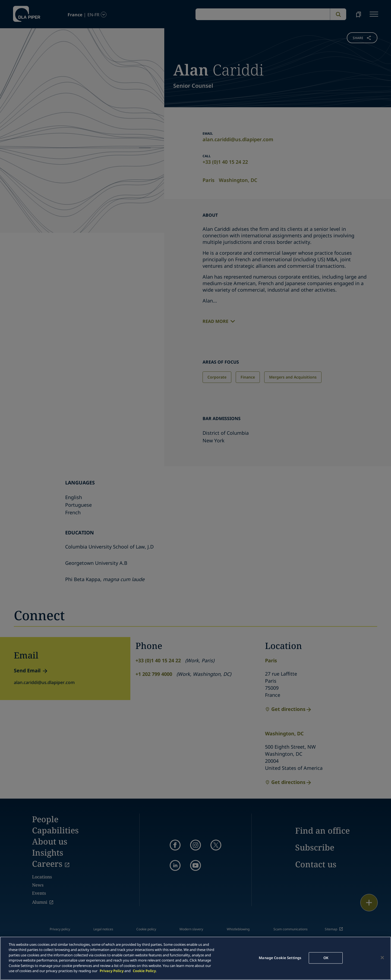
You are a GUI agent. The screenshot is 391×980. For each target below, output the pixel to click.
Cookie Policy (144, 971)
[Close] (382, 957)
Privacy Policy (112, 971)
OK (326, 958)
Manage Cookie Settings (280, 958)
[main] (195, 958)
